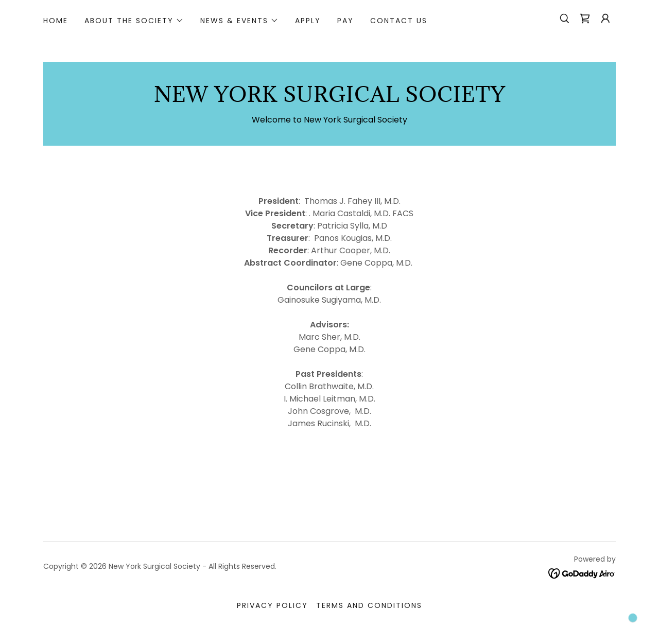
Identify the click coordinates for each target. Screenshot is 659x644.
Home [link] (56, 21)
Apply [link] (308, 21)
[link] (585, 19)
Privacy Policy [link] (272, 605)
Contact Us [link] (399, 21)
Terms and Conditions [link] (369, 605)
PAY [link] (345, 21)
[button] (134, 21)
